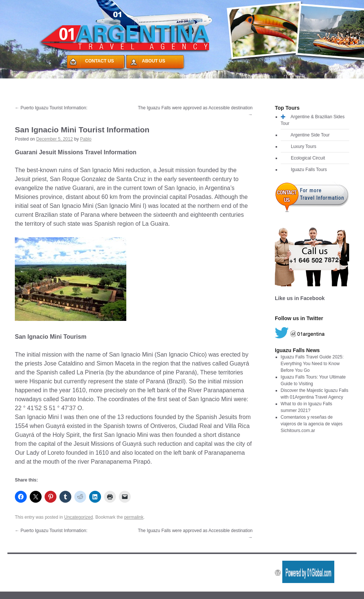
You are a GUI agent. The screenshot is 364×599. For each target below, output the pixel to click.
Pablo (86, 139)
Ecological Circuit (308, 158)
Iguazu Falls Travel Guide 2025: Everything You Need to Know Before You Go (312, 364)
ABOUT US (154, 61)
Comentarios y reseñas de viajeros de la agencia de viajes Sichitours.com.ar (312, 424)
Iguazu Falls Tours (309, 170)
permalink (134, 517)
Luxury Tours (303, 146)
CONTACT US (100, 61)
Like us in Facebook (300, 298)
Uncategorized (79, 517)
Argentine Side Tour (310, 135)
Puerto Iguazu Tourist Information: (51, 108)
